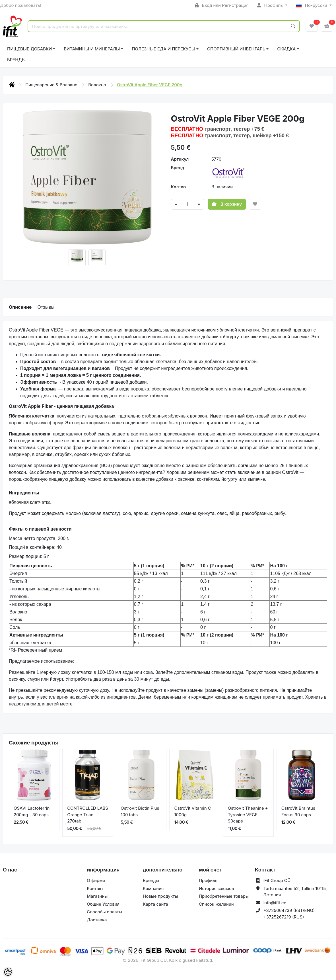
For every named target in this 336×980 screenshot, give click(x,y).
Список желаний (216, 904)
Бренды (16, 60)
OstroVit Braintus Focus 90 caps (298, 811)
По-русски (312, 5)
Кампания (153, 888)
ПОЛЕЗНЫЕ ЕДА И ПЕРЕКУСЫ (163, 49)
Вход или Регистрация (222, 5)
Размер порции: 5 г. (29, 556)
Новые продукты (160, 896)
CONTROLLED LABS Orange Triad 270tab (88, 815)
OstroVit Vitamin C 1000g (192, 811)
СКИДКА (286, 49)
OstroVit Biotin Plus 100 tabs (140, 811)
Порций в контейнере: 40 (35, 547)
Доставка (97, 920)
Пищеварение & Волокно (52, 85)
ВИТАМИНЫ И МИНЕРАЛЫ (92, 49)
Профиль (271, 5)
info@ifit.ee (275, 903)
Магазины (97, 896)
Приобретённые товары (224, 896)
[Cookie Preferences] (8, 972)
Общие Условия (103, 904)
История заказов (216, 888)
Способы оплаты (104, 912)
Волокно (98, 85)
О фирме (96, 880)
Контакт (95, 888)
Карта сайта (155, 904)
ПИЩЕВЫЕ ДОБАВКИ (29, 49)
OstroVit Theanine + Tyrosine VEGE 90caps (248, 815)
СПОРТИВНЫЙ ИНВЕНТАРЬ (236, 49)
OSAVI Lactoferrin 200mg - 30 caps (32, 811)
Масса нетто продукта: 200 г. (39, 538)
